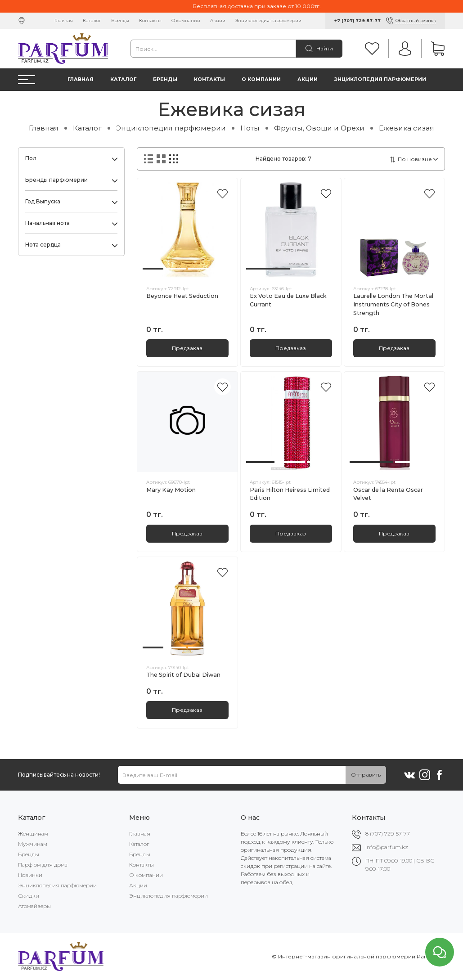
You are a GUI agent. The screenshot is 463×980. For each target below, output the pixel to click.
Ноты (250, 128)
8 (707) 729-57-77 (388, 834)
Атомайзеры (34, 906)
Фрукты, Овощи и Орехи (319, 128)
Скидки (29, 896)
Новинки (30, 875)
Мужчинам (33, 844)
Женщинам (33, 834)
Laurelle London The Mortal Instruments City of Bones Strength (393, 304)
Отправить (366, 775)
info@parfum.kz (387, 847)
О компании (186, 20)
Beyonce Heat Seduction (182, 296)
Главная (64, 20)
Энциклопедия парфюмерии (268, 20)
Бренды (120, 20)
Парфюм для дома (43, 865)
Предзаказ (187, 348)
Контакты (150, 20)
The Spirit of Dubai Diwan (183, 675)
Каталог (92, 20)
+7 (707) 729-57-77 (357, 20)
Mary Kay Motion (171, 490)
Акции (218, 20)
